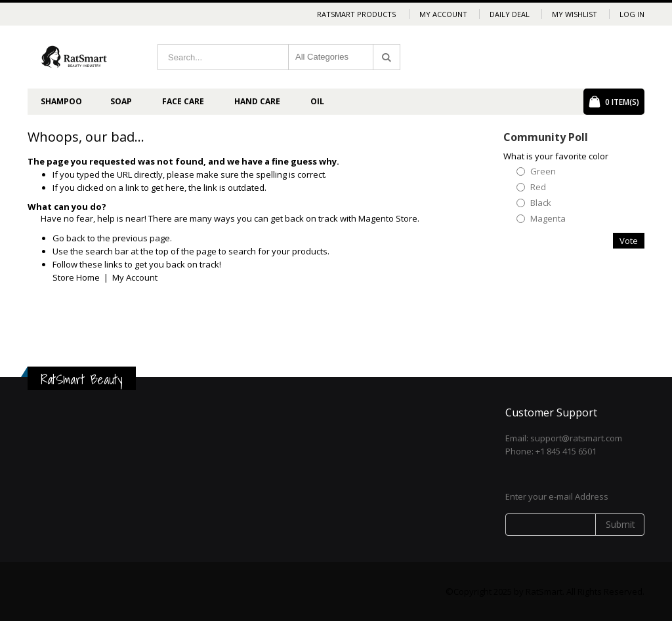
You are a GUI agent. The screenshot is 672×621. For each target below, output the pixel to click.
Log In (632, 14)
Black (541, 203)
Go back (69, 238)
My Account (443, 14)
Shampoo (61, 101)
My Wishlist (575, 14)
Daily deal (510, 14)
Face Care (183, 101)
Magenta (548, 219)
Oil (317, 101)
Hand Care (257, 101)
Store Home (76, 277)
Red (538, 187)
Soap (121, 101)
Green (543, 171)
